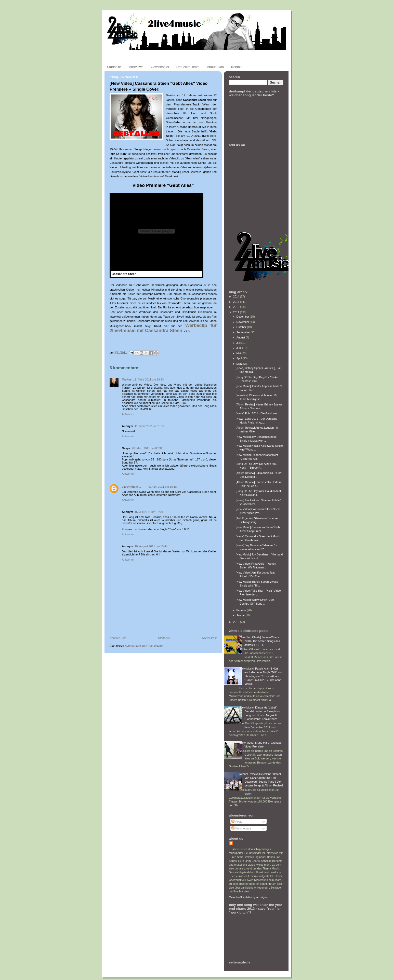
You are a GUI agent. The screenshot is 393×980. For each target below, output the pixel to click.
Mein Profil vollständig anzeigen (248, 897)
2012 (237, 307)
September (244, 332)
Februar (242, 610)
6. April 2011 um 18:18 (163, 487)
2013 (237, 302)
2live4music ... (131, 487)
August (241, 337)
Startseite (114, 67)
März (240, 364)
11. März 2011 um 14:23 (149, 379)
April (240, 358)
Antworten (128, 414)
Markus (127, 379)
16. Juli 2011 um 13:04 (149, 512)
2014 (237, 296)
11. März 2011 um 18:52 (150, 426)
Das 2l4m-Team (188, 67)
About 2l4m (215, 67)
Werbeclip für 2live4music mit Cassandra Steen (163, 328)
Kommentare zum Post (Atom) (144, 646)
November (243, 322)
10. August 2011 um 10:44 (151, 546)
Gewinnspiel (160, 67)
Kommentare (241, 828)
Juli (239, 343)
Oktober (242, 327)
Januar (241, 615)
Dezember (243, 317)
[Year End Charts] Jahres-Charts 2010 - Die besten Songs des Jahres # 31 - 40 (260, 641)
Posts (237, 822)
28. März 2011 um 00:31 (147, 448)
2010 (237, 622)
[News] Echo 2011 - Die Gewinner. (257, 413)
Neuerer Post (118, 638)
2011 (237, 312)
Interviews (136, 67)
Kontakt (237, 67)
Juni (239, 348)
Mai (239, 353)
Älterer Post (209, 638)
